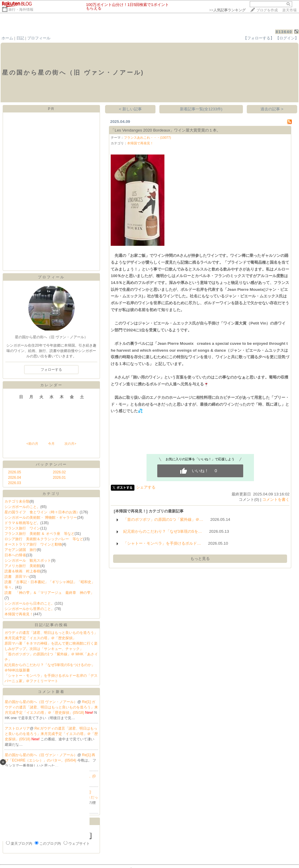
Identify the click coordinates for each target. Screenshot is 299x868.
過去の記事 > (272, 109)
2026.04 (14, 478)
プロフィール (39, 38)
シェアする (146, 487)
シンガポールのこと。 (22, 507)
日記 (20, 38)
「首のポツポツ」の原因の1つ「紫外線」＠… (163, 519)
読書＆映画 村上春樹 (22, 571)
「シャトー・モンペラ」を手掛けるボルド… (162, 543)
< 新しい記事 (131, 109)
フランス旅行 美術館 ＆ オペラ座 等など (40, 534)
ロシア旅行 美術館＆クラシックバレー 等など (44, 539)
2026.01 (59, 478)
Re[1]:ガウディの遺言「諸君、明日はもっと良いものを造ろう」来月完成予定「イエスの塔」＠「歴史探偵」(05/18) (51, 707)
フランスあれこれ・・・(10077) (147, 138)
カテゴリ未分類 (17, 501)
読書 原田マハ (17, 577)
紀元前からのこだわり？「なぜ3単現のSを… (163, 531)
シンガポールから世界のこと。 (30, 609)
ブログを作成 (267, 10)
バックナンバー (51, 464)
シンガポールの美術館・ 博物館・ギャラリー (41, 518)
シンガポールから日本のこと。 (30, 603)
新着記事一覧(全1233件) (201, 109)
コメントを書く (276, 499)
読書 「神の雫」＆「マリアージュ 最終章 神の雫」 (49, 593)
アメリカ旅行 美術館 (22, 566)
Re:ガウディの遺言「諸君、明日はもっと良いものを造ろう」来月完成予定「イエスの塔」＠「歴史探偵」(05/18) (51, 734)
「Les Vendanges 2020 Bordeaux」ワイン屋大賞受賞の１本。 (166, 130)
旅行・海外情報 (21, 10)
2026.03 (14, 483)
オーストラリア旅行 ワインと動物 (33, 544)
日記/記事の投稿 (51, 625)
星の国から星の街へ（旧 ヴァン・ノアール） (41, 702)
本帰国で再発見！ (19, 614)
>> (227, 10)
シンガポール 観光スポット (28, 560)
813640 (284, 32)
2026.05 (14, 472)
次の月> (70, 444)
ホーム (7, 38)
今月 (51, 444)
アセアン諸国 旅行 (21, 550)
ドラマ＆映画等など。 (22, 523)
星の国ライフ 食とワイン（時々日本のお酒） (42, 512)
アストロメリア (17, 728)
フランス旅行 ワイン (22, 528)
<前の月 (32, 444)
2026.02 (59, 472)
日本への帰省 (15, 555)
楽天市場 (289, 10)
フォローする (51, 370)
